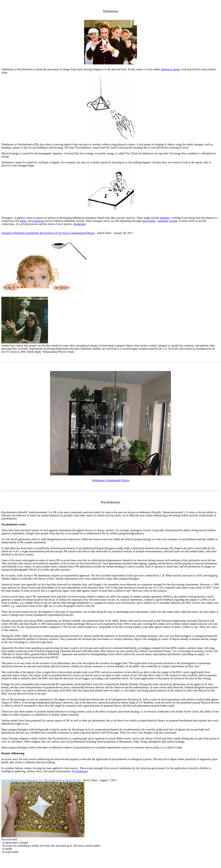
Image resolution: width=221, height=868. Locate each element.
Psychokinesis (80, 771)
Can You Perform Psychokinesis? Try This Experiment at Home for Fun (41, 780)
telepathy (165, 218)
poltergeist (38, 221)
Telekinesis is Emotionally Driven (110, 480)
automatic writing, (168, 221)
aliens (23, 221)
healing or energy (171, 69)
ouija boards (149, 221)
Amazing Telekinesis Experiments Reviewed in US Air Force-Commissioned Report (48, 233)
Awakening (79, 224)
